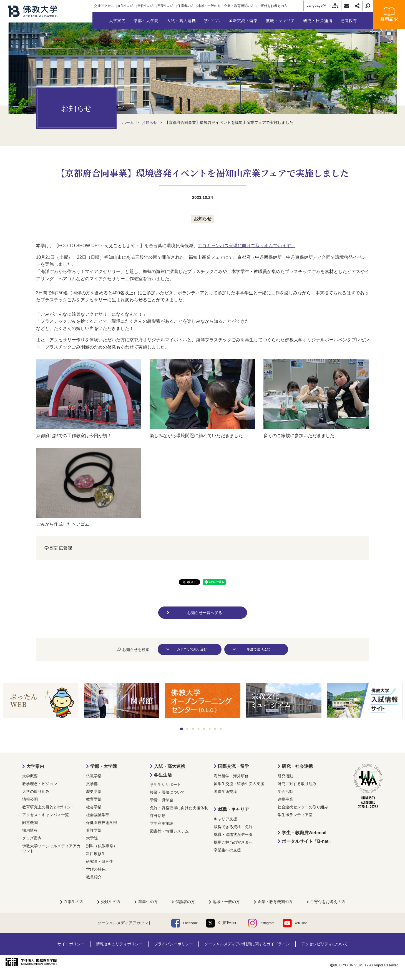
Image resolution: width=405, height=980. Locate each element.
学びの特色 (96, 869)
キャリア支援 (225, 819)
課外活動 (158, 816)
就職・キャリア (233, 809)
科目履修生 (96, 854)
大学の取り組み (36, 791)
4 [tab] (198, 729)
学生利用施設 (162, 823)
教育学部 (94, 799)
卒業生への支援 (227, 850)
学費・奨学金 (162, 800)
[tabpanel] (41, 701)
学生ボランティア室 (295, 815)
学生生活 (163, 775)
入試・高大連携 (170, 766)
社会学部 (94, 807)
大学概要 (30, 776)
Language (316, 5)
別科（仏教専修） (102, 846)
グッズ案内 (32, 838)
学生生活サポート (165, 784)
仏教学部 (94, 776)
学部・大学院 (104, 766)
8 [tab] (221, 729)
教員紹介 (94, 877)
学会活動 (285, 791)
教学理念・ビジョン (40, 784)
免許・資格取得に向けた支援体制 (179, 808)
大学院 (92, 838)
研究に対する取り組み (297, 784)
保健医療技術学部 (102, 823)
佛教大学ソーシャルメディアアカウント (51, 848)
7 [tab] (215, 729)
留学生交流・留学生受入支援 (239, 784)
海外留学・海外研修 (231, 776)
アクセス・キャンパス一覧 (46, 815)
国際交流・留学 (233, 766)
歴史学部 (94, 791)
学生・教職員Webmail (304, 833)
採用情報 (30, 830)
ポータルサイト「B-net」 (307, 841)
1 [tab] (181, 729)
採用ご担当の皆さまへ (233, 842)
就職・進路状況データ (233, 834)
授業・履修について (167, 792)
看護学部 (94, 830)
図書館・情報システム (169, 831)
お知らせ (203, 219)
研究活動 (285, 776)
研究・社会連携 (297, 766)
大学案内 (35, 766)
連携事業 (285, 799)
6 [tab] (209, 729)
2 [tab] (187, 729)
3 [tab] (193, 729)
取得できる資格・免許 (233, 827)
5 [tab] (204, 729)
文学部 (92, 784)
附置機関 (30, 823)
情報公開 (30, 799)
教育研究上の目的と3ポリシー (49, 807)
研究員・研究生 (100, 861)
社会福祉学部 (98, 815)
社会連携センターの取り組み (303, 807)
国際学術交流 (225, 791)
